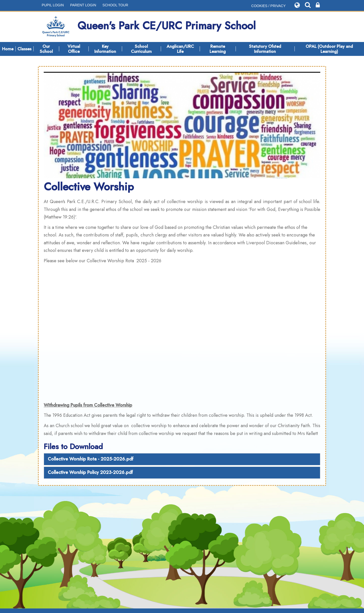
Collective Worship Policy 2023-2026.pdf (90, 472)
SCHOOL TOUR (115, 5)
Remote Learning (218, 49)
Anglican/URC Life (180, 49)
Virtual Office (74, 49)
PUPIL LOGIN (53, 5)
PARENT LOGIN (83, 5)
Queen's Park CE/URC (149, 27)
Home (8, 49)
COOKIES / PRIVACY (268, 6)
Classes (24, 49)
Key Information (105, 49)
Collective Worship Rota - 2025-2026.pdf (91, 459)
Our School (46, 49)
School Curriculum (141, 49)
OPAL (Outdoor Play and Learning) (329, 49)
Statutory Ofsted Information (265, 49)
